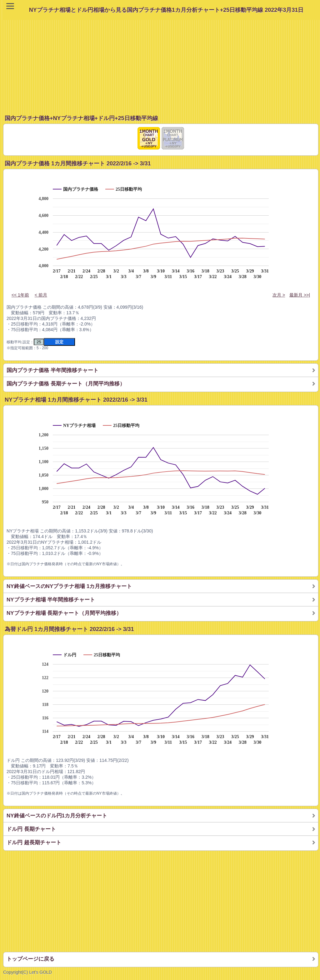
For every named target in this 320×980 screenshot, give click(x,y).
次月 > (279, 295)
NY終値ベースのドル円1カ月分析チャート (57, 816)
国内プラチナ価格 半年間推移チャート (52, 370)
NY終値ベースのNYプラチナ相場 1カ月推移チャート (69, 586)
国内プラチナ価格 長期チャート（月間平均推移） (66, 384)
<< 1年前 (20, 295)
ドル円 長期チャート (31, 829)
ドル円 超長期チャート (34, 843)
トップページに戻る (30, 959)
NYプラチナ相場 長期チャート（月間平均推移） (64, 613)
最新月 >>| (300, 295)
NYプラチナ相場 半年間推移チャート (51, 600)
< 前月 (41, 295)
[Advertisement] (162, 64)
